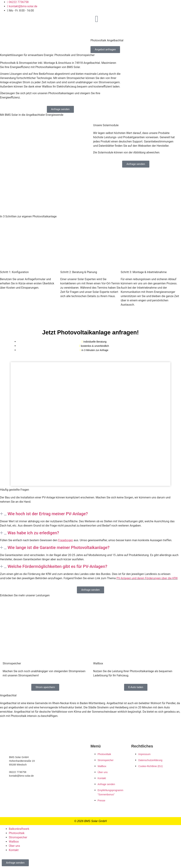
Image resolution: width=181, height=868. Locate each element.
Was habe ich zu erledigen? (33, 533)
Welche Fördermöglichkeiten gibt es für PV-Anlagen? (57, 566)
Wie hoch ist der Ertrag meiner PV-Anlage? (48, 514)
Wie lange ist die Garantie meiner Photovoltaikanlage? (59, 548)
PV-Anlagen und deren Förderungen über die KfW (147, 578)
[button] (90, 514)
